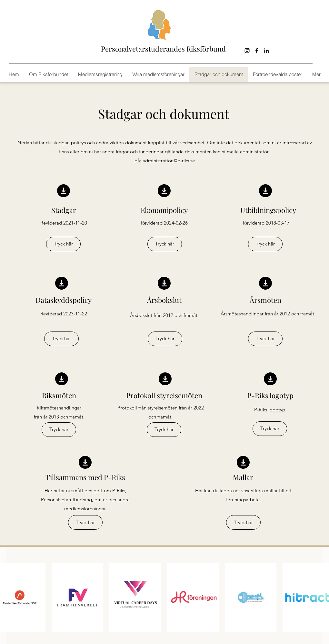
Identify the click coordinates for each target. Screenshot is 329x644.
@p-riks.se (184, 161)
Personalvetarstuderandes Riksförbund (163, 49)
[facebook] (257, 51)
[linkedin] (266, 51)
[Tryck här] (63, 244)
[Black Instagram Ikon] (247, 51)
